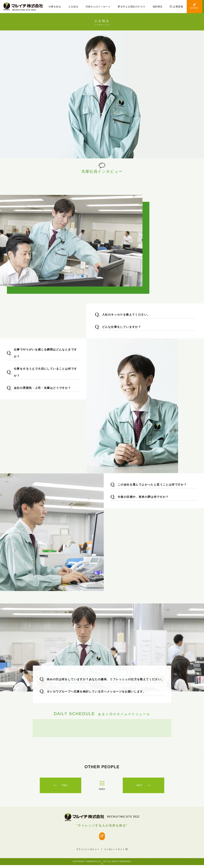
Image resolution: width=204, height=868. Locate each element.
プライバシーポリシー (88, 852)
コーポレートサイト (116, 852)
